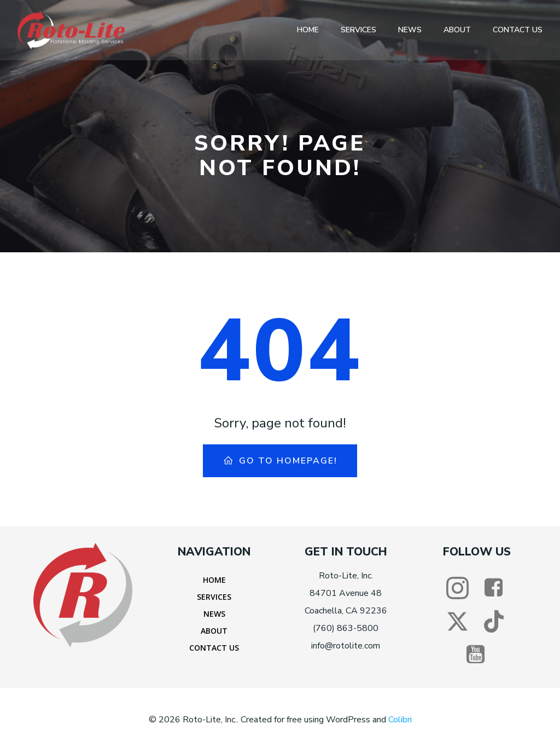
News (410, 30)
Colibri (400, 720)
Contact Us (518, 30)
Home (308, 30)
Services (358, 30)
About (457, 30)
